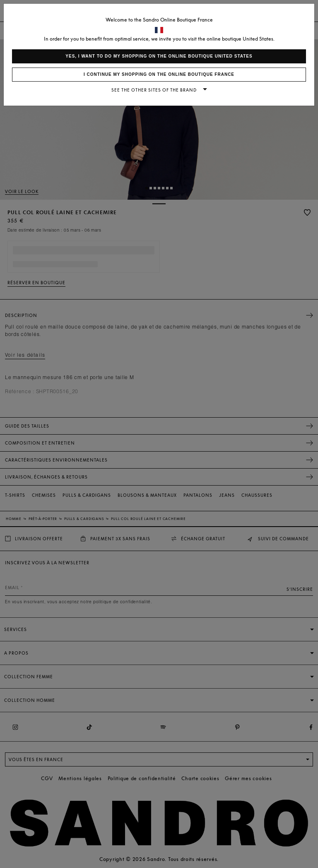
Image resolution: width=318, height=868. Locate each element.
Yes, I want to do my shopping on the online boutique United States (159, 56)
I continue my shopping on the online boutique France (159, 74)
